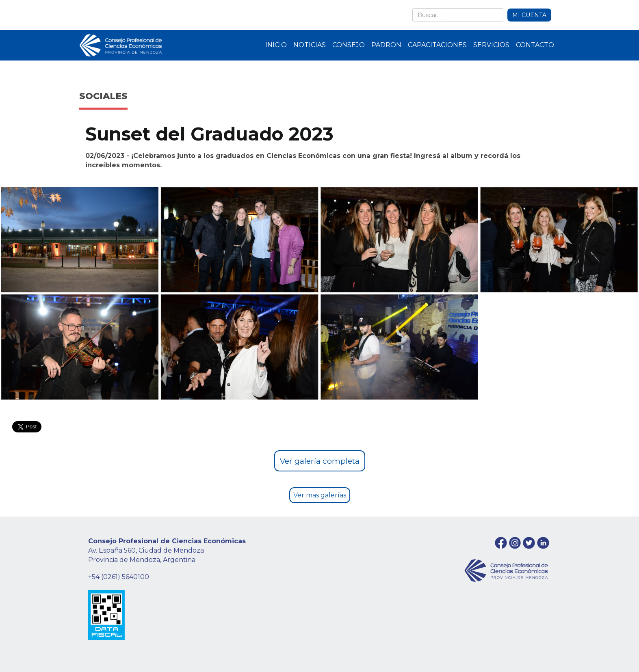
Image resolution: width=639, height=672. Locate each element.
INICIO (276, 45)
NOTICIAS (310, 45)
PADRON (386, 45)
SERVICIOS (491, 45)
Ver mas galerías (320, 495)
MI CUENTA (529, 15)
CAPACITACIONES (437, 45)
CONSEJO (349, 45)
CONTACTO (535, 45)
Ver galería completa (320, 461)
